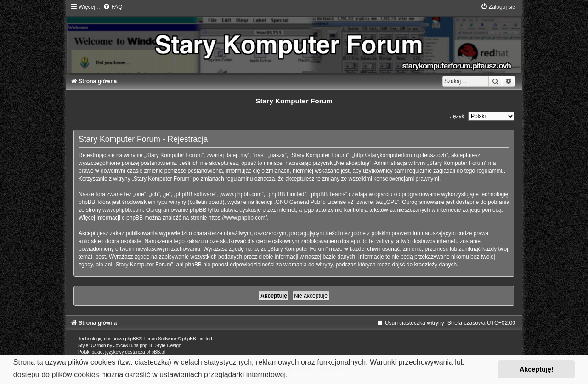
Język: (458, 116)
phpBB (132, 339)
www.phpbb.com (123, 210)
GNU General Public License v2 (314, 202)
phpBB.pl (155, 352)
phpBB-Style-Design (161, 346)
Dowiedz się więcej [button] (322, 375)
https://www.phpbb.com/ (238, 218)
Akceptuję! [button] (537, 369)
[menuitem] (113, 7)
